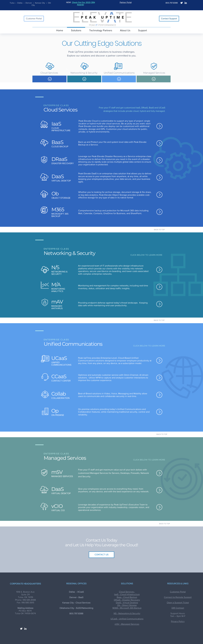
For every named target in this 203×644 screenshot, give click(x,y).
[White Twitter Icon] (182, 3)
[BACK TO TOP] (159, 230)
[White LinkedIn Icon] (186, 3)
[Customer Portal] (34, 19)
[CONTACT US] (101, 555)
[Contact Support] (169, 19)
